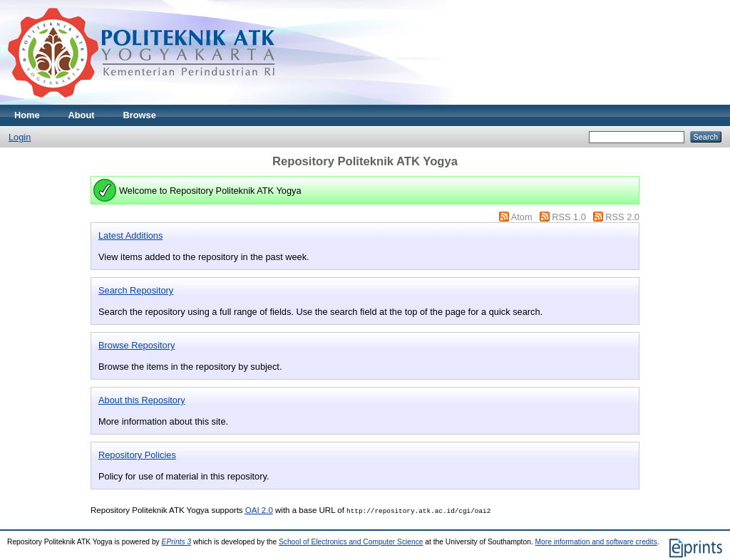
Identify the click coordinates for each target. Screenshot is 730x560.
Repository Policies (137, 455)
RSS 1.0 (569, 217)
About (82, 115)
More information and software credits (596, 542)
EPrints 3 (177, 542)
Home (27, 115)
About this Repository (142, 400)
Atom (522, 217)
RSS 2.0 (622, 217)
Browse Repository (137, 345)
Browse (140, 115)
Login (20, 137)
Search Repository (136, 290)
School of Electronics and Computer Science (351, 542)
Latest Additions (130, 235)
